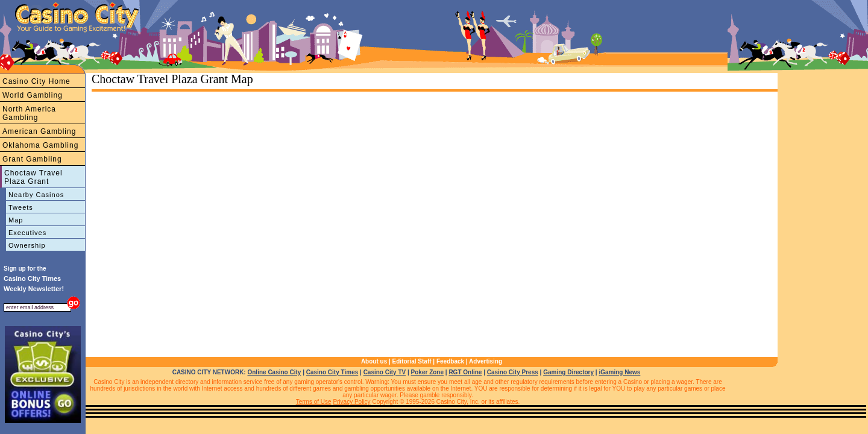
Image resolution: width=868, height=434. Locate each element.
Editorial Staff (412, 361)
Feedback (450, 361)
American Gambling (39, 131)
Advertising (486, 361)
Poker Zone (427, 372)
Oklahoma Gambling (40, 145)
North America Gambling (29, 113)
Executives (27, 233)
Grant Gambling (32, 159)
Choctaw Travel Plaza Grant (33, 177)
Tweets (21, 207)
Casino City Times (332, 372)
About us (374, 361)
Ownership (27, 245)
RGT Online (465, 372)
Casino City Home (36, 81)
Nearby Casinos (36, 195)
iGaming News (619, 372)
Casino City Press (513, 372)
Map (16, 220)
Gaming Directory (568, 372)
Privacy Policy (351, 402)
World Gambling (33, 95)
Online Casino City (274, 372)
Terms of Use (314, 402)
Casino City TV (385, 372)
